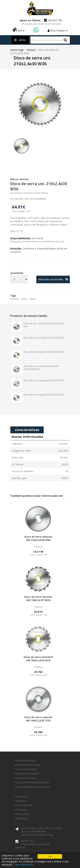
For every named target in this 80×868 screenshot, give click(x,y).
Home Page (17, 50)
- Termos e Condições (25, 778)
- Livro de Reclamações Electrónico (32, 787)
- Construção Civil (23, 805)
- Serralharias (21, 818)
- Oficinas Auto (21, 814)
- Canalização (21, 796)
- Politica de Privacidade (26, 774)
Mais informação (24, 865)
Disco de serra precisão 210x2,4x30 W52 (38, 341)
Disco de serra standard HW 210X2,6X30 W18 (38, 327)
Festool (31, 50)
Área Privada (58, 31)
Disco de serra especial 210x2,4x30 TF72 (38, 384)
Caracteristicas (27, 430)
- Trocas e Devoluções (25, 769)
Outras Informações (27, 437)
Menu (20, 40)
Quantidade (17, 273)
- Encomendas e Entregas (27, 765)
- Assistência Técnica (25, 760)
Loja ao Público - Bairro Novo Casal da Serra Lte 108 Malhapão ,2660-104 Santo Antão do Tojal (41, 831)
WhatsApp (36, 30)
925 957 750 (42, 22)
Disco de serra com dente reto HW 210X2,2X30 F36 (35, 369)
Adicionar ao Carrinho (53, 279)
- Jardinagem (20, 810)
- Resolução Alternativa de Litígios (31, 782)
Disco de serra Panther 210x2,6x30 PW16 (38, 355)
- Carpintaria (20, 801)
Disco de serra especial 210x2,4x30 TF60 (38, 398)
